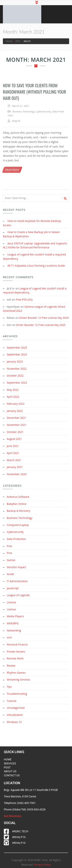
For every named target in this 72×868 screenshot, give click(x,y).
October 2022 (15, 378)
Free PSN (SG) (24, 299)
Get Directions (13, 812)
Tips (9, 683)
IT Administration (17, 580)
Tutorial (12, 697)
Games (11, 559)
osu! (9, 635)
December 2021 (17, 419)
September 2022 (17, 385)
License (11, 601)
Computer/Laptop (18, 525)
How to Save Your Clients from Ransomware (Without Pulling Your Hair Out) (34, 92)
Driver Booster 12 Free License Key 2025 (41, 328)
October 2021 (15, 433)
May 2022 (13, 391)
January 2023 (15, 364)
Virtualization (15, 711)
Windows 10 (14, 718)
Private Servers (16, 649)
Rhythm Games (16, 670)
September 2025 (17, 350)
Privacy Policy (43, 861)
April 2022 (13, 398)
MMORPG (13, 621)
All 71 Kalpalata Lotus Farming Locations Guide (37, 265)
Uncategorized (16, 704)
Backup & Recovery (19, 511)
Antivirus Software (18, 497)
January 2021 (15, 467)
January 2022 (15, 412)
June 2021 (13, 447)
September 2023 (17, 357)
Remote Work (15, 656)
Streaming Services (19, 676)
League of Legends (18, 594)
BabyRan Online (17, 504)
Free (10, 545)
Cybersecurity (43, 112)
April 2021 (13, 454)
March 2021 (14, 460)
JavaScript (13, 587)
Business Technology (24, 112)
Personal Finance (17, 642)
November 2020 (17, 474)
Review (11, 663)
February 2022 (16, 405)
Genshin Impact (17, 566)
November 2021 (17, 426)
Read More (12, 170)
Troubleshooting (17, 690)
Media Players (15, 614)
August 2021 (14, 440)
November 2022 (17, 371)
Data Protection (17, 538)
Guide (10, 573)
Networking (14, 628)
